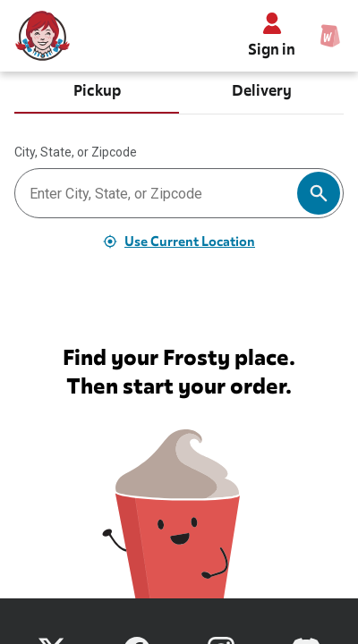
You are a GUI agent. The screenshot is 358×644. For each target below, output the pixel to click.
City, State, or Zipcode (76, 152)
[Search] (319, 193)
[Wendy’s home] (43, 36)
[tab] (97, 93)
